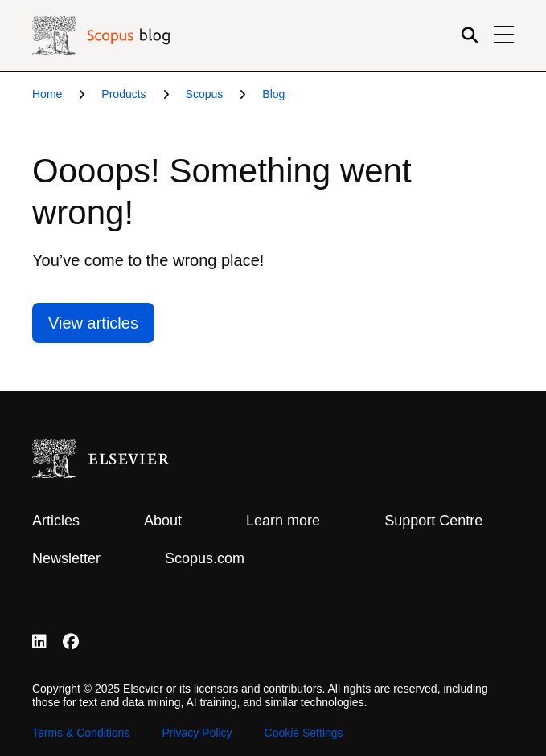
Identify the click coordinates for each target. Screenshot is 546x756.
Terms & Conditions (81, 733)
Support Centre (433, 521)
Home (47, 94)
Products (123, 94)
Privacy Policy (197, 733)
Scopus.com (205, 558)
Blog (273, 94)
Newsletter (66, 558)
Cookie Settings (304, 733)
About (163, 521)
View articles (93, 323)
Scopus (205, 94)
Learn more (283, 521)
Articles (56, 521)
